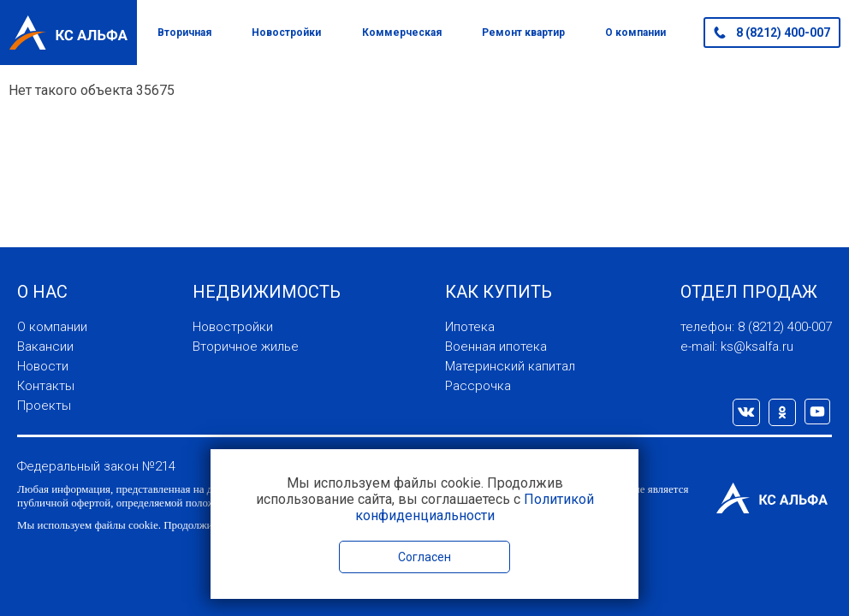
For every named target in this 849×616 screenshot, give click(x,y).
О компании (635, 33)
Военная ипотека (496, 346)
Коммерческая (402, 33)
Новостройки (286, 33)
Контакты (46, 386)
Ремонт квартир (523, 33)
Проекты (44, 406)
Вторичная (184, 33)
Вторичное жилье (246, 346)
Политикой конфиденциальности (475, 507)
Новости (43, 366)
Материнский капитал (510, 366)
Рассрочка (478, 386)
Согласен (424, 557)
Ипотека (470, 327)
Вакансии (45, 346)
